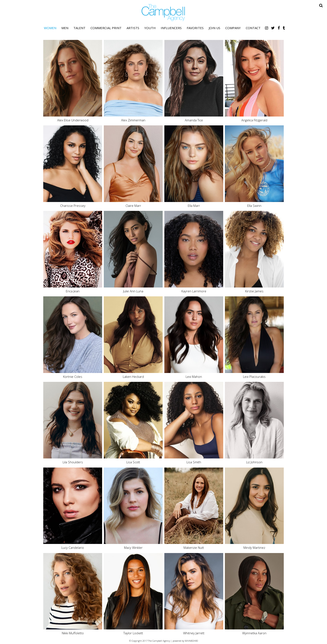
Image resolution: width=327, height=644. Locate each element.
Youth (150, 28)
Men (65, 28)
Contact (253, 28)
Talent (79, 28)
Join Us (214, 28)
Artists (133, 28)
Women (50, 28)
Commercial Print (106, 28)
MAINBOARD (191, 641)
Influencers (171, 28)
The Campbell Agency (163, 13)
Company (233, 28)
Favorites (195, 28)
